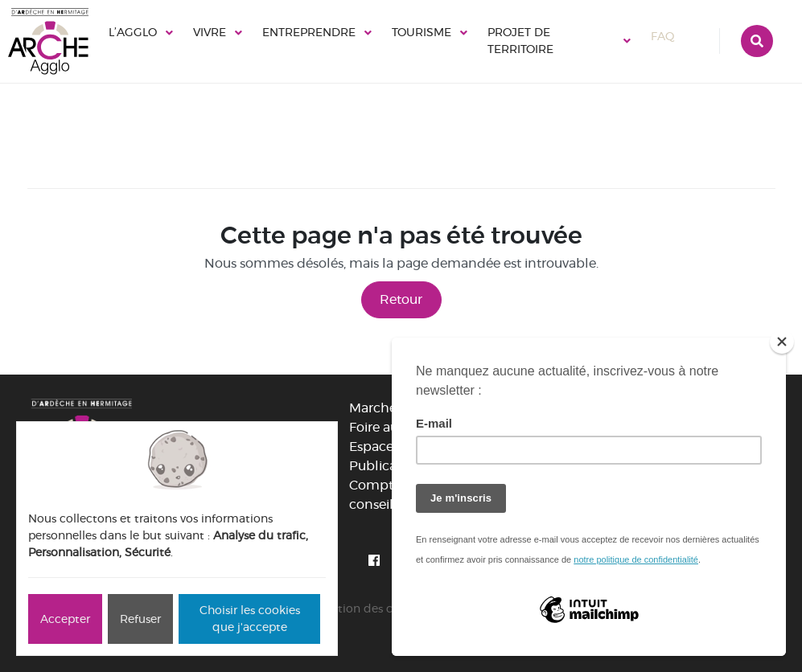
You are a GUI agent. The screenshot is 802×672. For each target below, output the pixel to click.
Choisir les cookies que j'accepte (250, 619)
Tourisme (422, 32)
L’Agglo (133, 32)
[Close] (782, 342)
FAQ (677, 36)
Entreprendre (309, 32)
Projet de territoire (520, 41)
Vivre (210, 32)
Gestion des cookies (373, 608)
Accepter (65, 619)
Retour (401, 299)
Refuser (140, 619)
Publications (388, 466)
